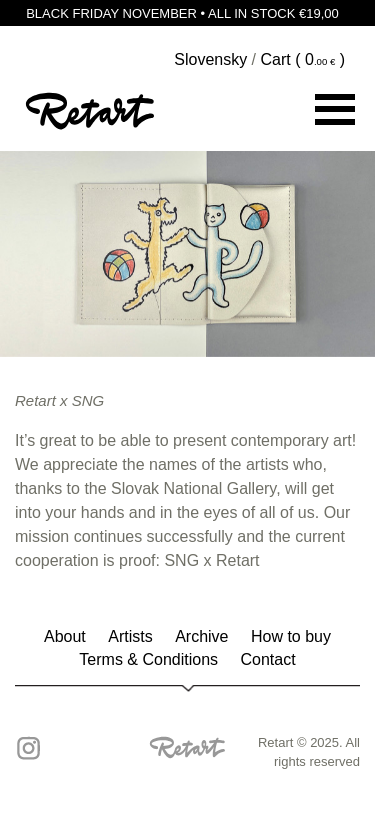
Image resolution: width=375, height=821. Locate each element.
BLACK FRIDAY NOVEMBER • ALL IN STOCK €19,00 (187, 13)
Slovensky (210, 59)
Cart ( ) (303, 59)
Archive (201, 636)
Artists (130, 636)
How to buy (291, 636)
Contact (268, 659)
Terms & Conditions (148, 659)
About (65, 636)
